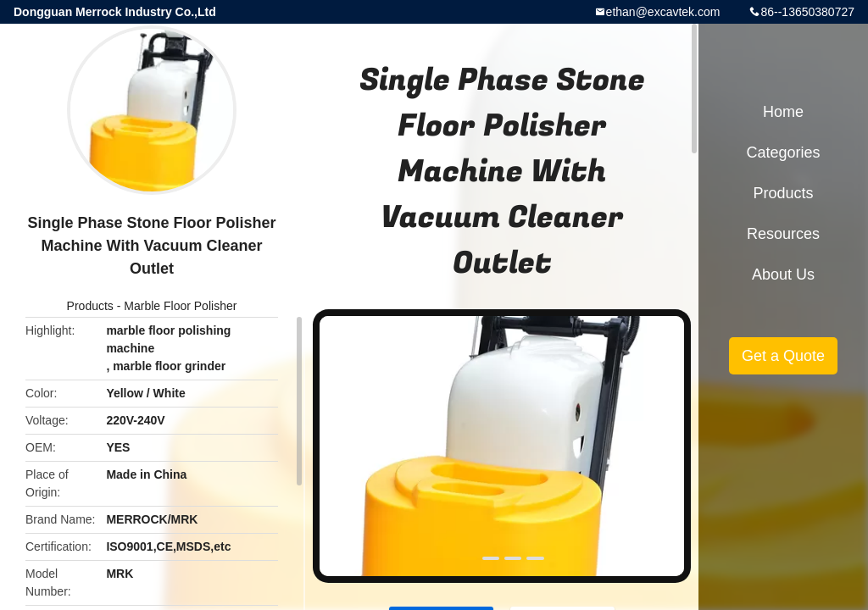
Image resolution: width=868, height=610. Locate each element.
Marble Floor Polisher (180, 306)
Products (90, 306)
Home (783, 112)
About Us (783, 274)
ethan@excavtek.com (663, 12)
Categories (783, 152)
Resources (783, 234)
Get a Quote (783, 356)
